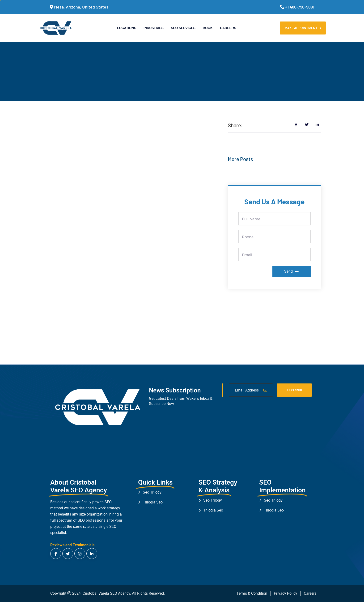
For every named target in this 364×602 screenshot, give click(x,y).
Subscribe (294, 390)
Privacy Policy (286, 593)
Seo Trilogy (152, 492)
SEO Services (183, 28)
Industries (154, 28)
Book (208, 28)
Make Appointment (303, 28)
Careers (228, 28)
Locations (127, 28)
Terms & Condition (252, 593)
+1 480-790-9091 (300, 7)
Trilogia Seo (153, 502)
